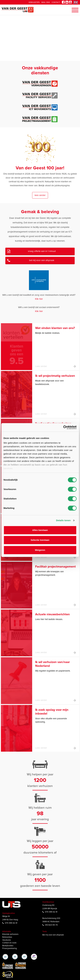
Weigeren (40, 550)
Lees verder (40, 195)
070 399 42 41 (11, 923)
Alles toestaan (40, 530)
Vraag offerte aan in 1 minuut (42, 251)
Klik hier (39, 299)
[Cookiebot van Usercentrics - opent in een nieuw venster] (63, 427)
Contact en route (9, 943)
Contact (56, 2)
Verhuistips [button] (34, 2)
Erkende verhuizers (10, 934)
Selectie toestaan (40, 540)
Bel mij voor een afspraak (42, 260)
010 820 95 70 (51, 925)
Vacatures (7, 940)
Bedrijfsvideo (8, 946)
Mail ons (46, 2)
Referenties (7, 937)
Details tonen (63, 520)
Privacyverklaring (10, 948)
